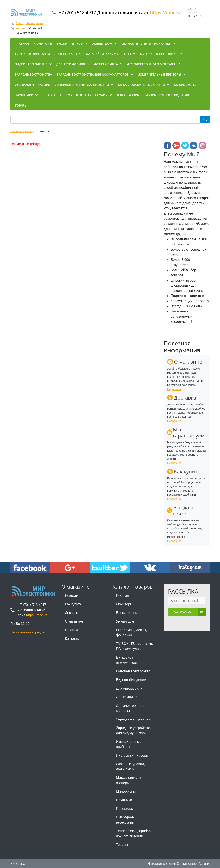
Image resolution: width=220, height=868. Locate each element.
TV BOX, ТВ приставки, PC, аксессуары (134, 646)
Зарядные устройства (133, 719)
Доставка (72, 613)
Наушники (124, 800)
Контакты (72, 639)
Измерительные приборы (129, 744)
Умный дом (125, 621)
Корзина (21, 28)
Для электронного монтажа (130, 708)
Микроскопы (126, 791)
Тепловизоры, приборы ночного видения (135, 834)
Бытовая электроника (133, 671)
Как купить (73, 604)
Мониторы (124, 604)
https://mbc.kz (166, 12)
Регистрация (35, 23)
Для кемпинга (127, 697)
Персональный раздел (28, 632)
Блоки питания (128, 613)
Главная (123, 596)
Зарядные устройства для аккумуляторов (133, 730)
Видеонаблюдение (131, 680)
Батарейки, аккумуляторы (127, 660)
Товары (122, 845)
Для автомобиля (129, 688)
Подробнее (174, 389)
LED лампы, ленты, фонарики (131, 633)
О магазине (74, 621)
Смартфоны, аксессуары (126, 820)
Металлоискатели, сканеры (131, 780)
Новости (72, 596)
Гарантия (72, 630)
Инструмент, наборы (132, 755)
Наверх (18, 864)
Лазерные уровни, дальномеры (130, 767)
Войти (20, 23)
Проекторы (125, 809)
